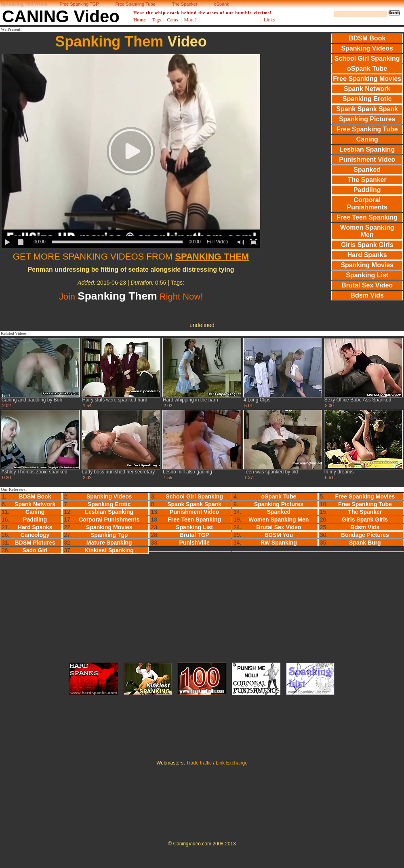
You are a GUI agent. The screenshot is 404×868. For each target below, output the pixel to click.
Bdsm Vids (367, 295)
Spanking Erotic (367, 99)
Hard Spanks (367, 255)
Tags (157, 20)
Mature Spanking (109, 543)
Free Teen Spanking (367, 217)
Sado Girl (35, 550)
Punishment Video (367, 159)
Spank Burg (365, 543)
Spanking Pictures (367, 119)
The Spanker (185, 4)
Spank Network (367, 89)
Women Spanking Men (367, 231)
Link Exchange (232, 763)
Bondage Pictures (365, 535)
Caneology (35, 535)
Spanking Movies (367, 265)
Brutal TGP (195, 535)
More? (190, 20)
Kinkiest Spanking (109, 550)
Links (269, 20)
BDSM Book (367, 38)
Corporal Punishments (367, 204)
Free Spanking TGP (79, 4)
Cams (172, 20)
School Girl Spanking (367, 58)
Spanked (367, 170)
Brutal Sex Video (367, 285)
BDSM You (279, 535)
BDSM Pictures (35, 543)
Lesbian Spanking (367, 149)
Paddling (367, 190)
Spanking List (367, 275)
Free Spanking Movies (367, 79)
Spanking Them (109, 41)
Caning (367, 139)
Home (140, 20)
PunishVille (195, 543)
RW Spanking (279, 543)
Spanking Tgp (109, 535)
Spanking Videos (367, 48)
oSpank (222, 4)
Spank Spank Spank (367, 109)
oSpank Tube (367, 69)
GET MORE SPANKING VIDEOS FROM (131, 257)
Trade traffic (199, 763)
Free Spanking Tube (136, 4)
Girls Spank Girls (367, 245)
